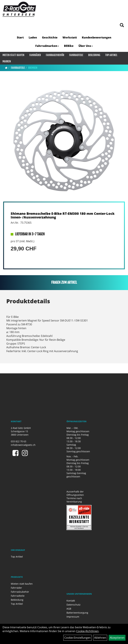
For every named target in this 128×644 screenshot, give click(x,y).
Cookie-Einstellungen (77, 638)
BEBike (69, 46)
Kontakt (71, 601)
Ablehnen (100, 638)
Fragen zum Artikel (64, 282)
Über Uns (86, 46)
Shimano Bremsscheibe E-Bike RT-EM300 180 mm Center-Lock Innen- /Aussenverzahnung (63, 215)
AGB (69, 609)
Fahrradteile (76, 55)
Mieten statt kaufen (13, 55)
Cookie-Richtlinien (87, 631)
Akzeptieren (117, 638)
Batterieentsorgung (77, 613)
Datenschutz (73, 605)
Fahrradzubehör (55, 55)
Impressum (73, 617)
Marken (7, 61)
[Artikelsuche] (122, 25)
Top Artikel (111, 55)
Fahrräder (35, 55)
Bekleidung (94, 55)
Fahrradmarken (47, 46)
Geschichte (50, 37)
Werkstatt (70, 37)
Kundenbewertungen (97, 37)
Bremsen (33, 68)
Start (20, 37)
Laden (33, 37)
